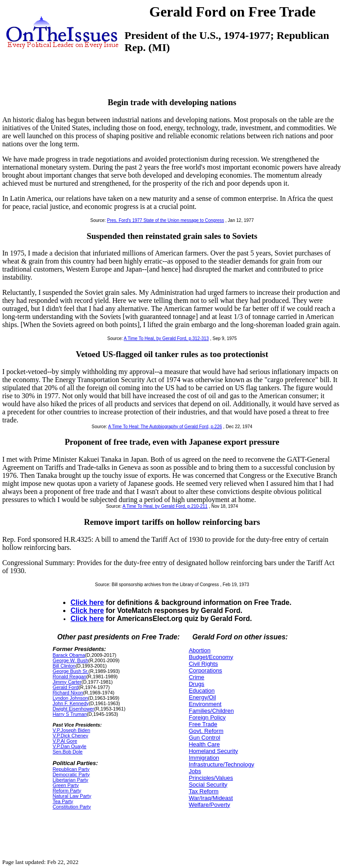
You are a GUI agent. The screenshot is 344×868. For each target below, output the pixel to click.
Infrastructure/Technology (221, 764)
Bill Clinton (64, 666)
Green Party (65, 785)
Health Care (204, 744)
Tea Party (63, 801)
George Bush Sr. (70, 671)
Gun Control (204, 738)
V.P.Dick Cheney (70, 736)
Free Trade (203, 724)
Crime (196, 677)
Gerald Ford (65, 687)
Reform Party (67, 791)
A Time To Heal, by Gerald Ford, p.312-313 (166, 338)
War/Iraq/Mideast (211, 798)
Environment (205, 704)
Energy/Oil (202, 697)
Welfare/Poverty (209, 805)
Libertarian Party (70, 780)
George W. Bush (70, 660)
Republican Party (71, 769)
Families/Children (211, 711)
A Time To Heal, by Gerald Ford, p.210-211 (165, 506)
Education (202, 691)
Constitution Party (71, 807)
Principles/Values (211, 778)
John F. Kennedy (71, 703)
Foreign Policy (207, 717)
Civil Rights (203, 664)
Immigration (204, 758)
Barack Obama (69, 655)
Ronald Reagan (69, 677)
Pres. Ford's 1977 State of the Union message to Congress (166, 220)
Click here (87, 602)
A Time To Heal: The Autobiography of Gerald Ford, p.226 (165, 427)
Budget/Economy (211, 657)
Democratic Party (71, 774)
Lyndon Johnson (70, 698)
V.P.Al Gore (65, 741)
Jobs (195, 771)
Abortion (199, 650)
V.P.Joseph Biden (71, 730)
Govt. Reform (206, 731)
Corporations (205, 670)
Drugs (196, 684)
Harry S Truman (69, 714)
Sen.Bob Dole (67, 752)
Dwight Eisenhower (73, 709)
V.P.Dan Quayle (69, 746)
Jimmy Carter (67, 682)
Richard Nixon (68, 693)
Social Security (208, 785)
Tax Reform (203, 791)
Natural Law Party (72, 796)
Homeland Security (213, 751)
